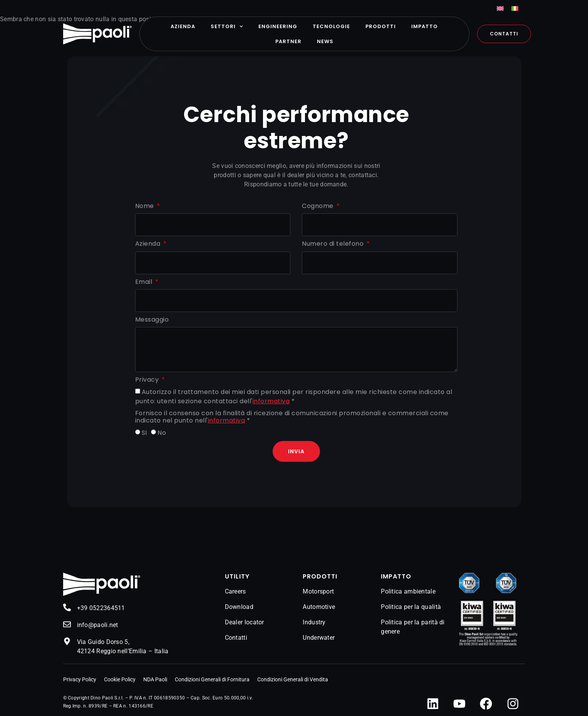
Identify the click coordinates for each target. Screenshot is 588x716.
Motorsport (318, 591)
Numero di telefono (334, 244)
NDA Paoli (155, 679)
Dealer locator (245, 622)
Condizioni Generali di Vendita (293, 679)
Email (145, 282)
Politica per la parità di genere (413, 627)
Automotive (319, 607)
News (325, 41)
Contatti (236, 638)
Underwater (319, 638)
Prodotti (381, 26)
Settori (227, 26)
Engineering (278, 26)
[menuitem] (500, 8)
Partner (288, 41)
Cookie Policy (120, 679)
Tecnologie (331, 26)
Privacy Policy (80, 679)
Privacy (148, 380)
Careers (235, 591)
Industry (314, 622)
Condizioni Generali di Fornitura (212, 679)
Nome (146, 206)
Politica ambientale (408, 591)
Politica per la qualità (411, 607)
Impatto (425, 26)
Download (239, 607)
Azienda (183, 26)
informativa (271, 401)
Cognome (318, 206)
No (162, 433)
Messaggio (152, 320)
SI (144, 433)
